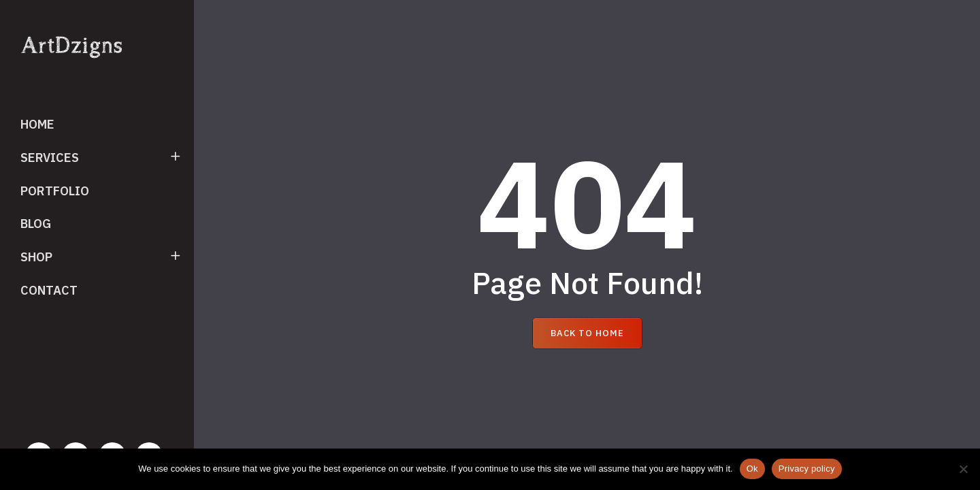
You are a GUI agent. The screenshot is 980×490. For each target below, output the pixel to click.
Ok (752, 469)
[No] (963, 469)
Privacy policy (807, 469)
